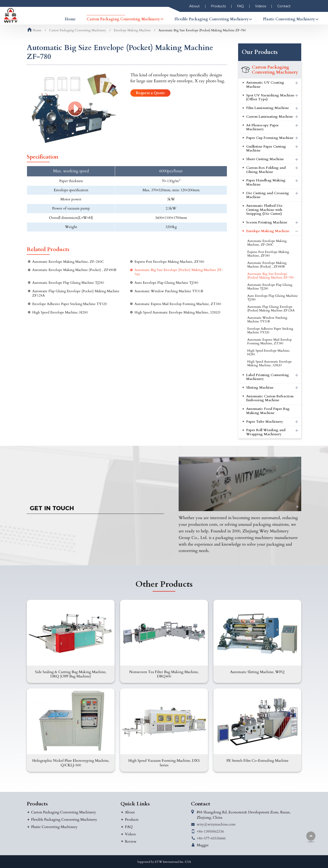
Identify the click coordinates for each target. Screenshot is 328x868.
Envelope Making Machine (132, 30)
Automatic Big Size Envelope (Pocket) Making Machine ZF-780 (179, 272)
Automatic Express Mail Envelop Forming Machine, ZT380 (178, 304)
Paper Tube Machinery (265, 422)
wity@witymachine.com (216, 824)
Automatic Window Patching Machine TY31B (169, 291)
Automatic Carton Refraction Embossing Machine (270, 398)
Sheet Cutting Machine (265, 159)
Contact (284, 6)
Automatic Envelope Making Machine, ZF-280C (68, 262)
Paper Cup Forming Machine (270, 138)
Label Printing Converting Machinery (268, 377)
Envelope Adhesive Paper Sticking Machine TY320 (70, 304)
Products (218, 6)
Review (131, 841)
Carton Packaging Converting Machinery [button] (123, 19)
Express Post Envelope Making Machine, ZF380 (169, 262)
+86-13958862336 (210, 831)
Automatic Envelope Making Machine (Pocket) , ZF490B (74, 270)
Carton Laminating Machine (270, 117)
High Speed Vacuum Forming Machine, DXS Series (164, 763)
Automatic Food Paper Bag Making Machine (268, 411)
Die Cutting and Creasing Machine (268, 195)
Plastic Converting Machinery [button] (289, 19)
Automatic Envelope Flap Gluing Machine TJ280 (68, 283)
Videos (261, 6)
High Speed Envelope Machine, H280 (60, 312)
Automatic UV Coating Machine (265, 85)
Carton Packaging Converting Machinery (78, 30)
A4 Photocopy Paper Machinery (262, 127)
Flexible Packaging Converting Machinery (64, 820)
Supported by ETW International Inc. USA (164, 862)
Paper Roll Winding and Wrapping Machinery (266, 432)
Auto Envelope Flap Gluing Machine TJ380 (166, 283)
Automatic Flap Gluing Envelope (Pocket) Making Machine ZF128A (76, 293)
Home (70, 19)
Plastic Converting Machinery (54, 827)
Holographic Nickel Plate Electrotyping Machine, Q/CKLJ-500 (71, 763)
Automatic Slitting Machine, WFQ (257, 672)
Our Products (260, 52)
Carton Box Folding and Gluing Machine (266, 170)
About (194, 6)
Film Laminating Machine (268, 108)
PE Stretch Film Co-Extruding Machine (257, 761)
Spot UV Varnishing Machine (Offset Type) (270, 97)
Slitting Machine (260, 388)
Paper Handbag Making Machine (266, 182)
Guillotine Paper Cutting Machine (266, 149)
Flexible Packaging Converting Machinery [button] (212, 19)
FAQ (240, 6)
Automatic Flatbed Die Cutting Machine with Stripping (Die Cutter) (264, 210)
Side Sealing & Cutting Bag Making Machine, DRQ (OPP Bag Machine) (71, 674)
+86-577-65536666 (211, 838)
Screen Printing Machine (267, 222)
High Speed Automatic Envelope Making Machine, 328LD (177, 312)
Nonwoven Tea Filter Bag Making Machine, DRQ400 (164, 674)
